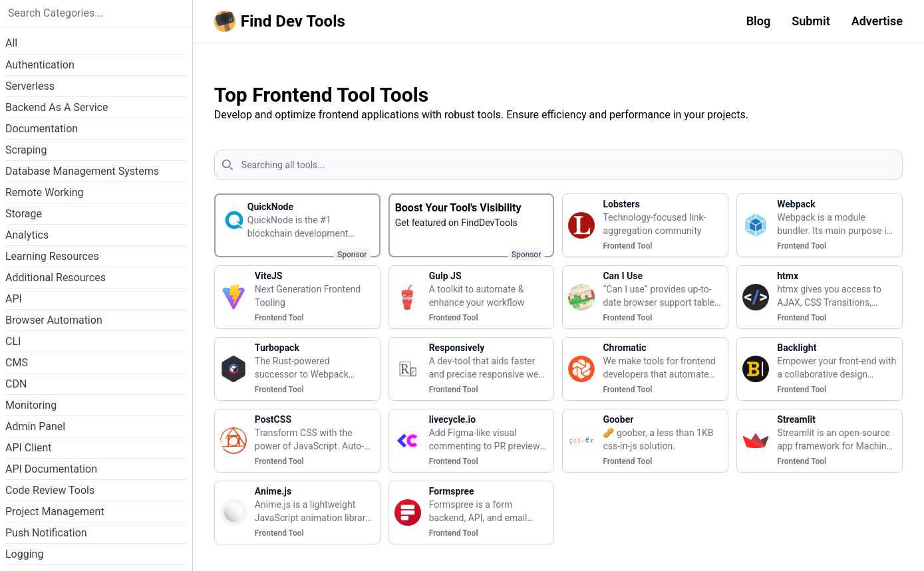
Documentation (42, 129)
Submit (811, 21)
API (14, 299)
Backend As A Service (57, 107)
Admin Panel (35, 426)
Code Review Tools (50, 490)
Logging (24, 554)
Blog (759, 21)
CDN (16, 384)
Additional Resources (56, 278)
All (11, 43)
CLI (13, 341)
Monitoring (31, 405)
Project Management (55, 512)
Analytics (27, 235)
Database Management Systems (82, 171)
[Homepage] (282, 21)
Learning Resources (52, 256)
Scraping (26, 150)
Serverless (30, 86)
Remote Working (45, 192)
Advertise (877, 21)
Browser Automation (54, 320)
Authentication (40, 65)
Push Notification (46, 533)
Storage (24, 214)
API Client (29, 448)
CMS (17, 363)
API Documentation (51, 469)
